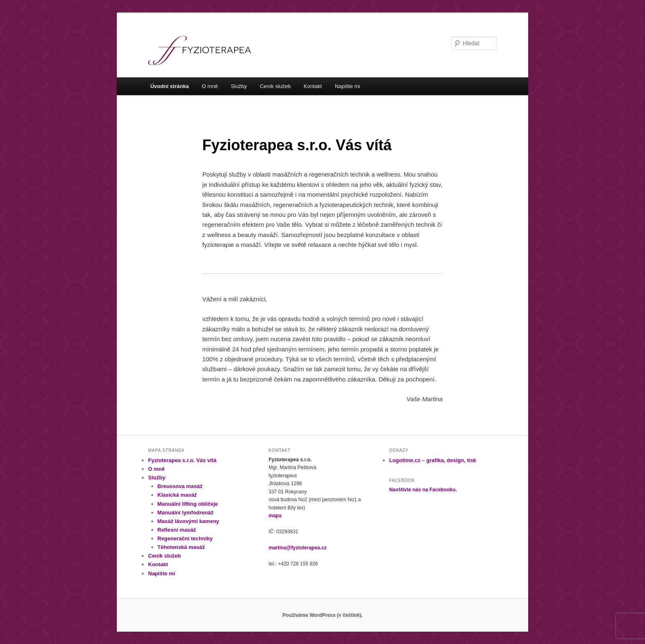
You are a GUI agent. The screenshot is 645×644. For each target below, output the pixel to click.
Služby (239, 86)
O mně (210, 86)
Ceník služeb (275, 86)
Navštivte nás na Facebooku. (423, 490)
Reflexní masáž (177, 530)
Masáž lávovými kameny (188, 521)
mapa (275, 516)
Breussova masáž (180, 486)
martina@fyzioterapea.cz (298, 548)
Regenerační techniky (185, 538)
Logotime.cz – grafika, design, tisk (433, 460)
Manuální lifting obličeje (188, 504)
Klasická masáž (177, 495)
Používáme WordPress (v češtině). (322, 615)
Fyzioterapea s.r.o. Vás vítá (182, 460)
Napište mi (347, 86)
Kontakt (313, 86)
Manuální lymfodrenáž (186, 513)
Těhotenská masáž (181, 547)
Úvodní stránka (169, 86)
